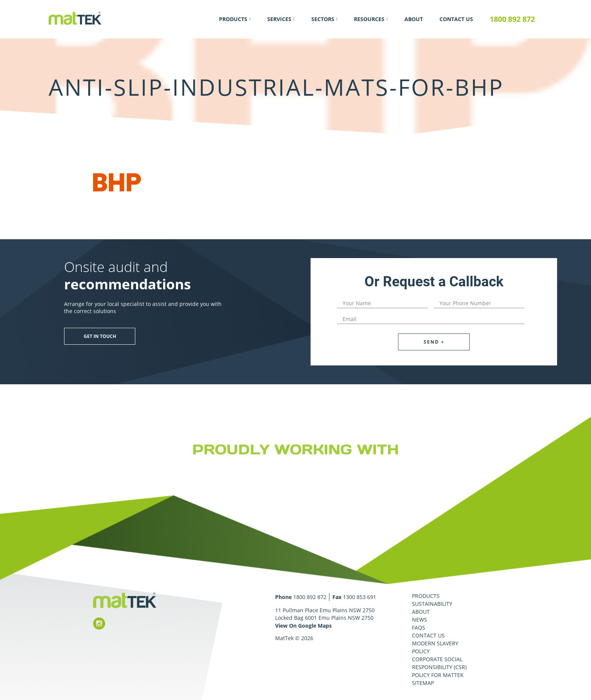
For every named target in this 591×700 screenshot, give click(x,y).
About (414, 19)
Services (279, 19)
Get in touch (100, 336)
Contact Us (456, 19)
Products (233, 19)
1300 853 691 (360, 597)
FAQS (419, 627)
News (420, 620)
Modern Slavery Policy (435, 647)
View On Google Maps (303, 626)
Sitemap (423, 683)
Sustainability (432, 604)
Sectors (323, 19)
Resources (369, 19)
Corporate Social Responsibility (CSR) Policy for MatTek (439, 667)
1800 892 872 (512, 19)
